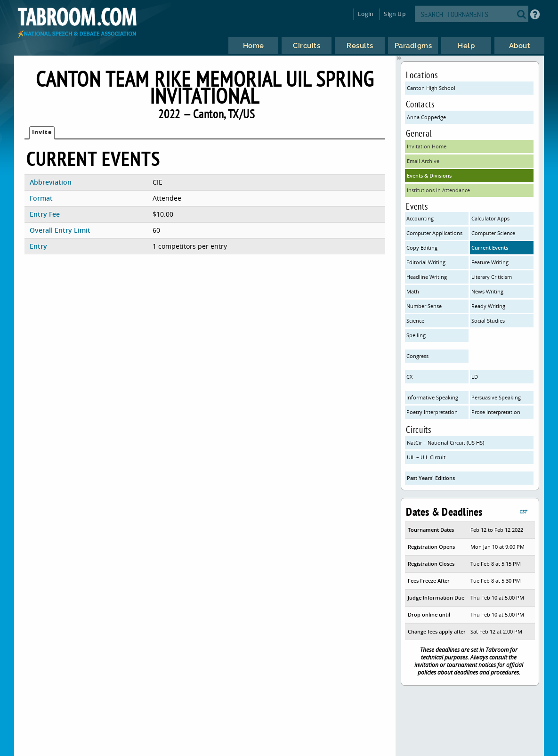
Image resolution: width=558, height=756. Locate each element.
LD (475, 377)
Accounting (420, 218)
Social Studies (488, 321)
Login (366, 14)
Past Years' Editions (431, 478)
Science (415, 321)
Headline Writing (427, 277)
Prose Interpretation (496, 412)
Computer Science (493, 233)
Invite (42, 132)
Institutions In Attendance (438, 190)
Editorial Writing (426, 262)
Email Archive (423, 161)
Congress (417, 356)
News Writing (487, 291)
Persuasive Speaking (496, 397)
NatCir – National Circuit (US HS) (445, 443)
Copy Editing (422, 248)
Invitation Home (427, 146)
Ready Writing (488, 306)
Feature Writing (490, 262)
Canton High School (431, 88)
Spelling (416, 335)
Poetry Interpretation (432, 412)
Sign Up (394, 14)
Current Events (490, 248)
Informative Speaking (432, 397)
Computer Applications (434, 233)
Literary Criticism (492, 277)
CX (409, 377)
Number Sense (424, 306)
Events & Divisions (429, 175)
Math (413, 291)
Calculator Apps (490, 218)
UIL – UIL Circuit (426, 457)
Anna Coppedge (426, 117)
